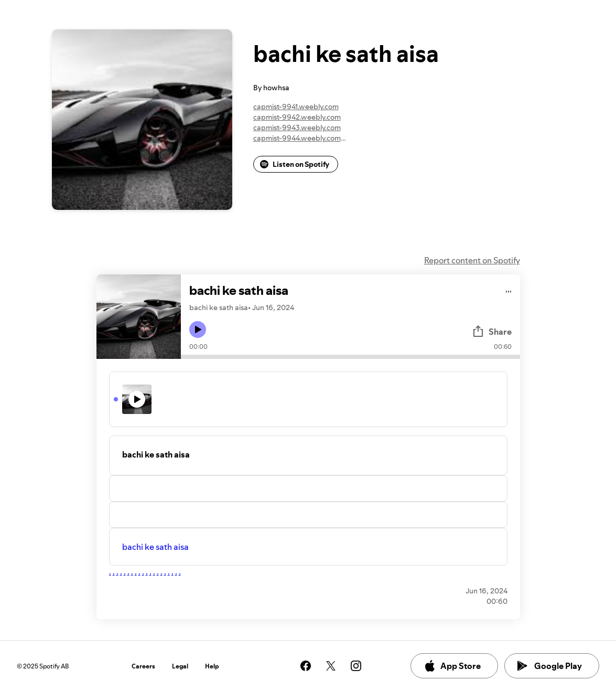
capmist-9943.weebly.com (297, 127)
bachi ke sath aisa (155, 547)
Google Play (550, 666)
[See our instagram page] (356, 666)
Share (492, 332)
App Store (452, 666)
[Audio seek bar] (350, 357)
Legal (180, 666)
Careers (143, 666)
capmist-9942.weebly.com (297, 117)
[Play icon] (198, 329)
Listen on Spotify (295, 164)
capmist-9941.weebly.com (296, 107)
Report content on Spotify (472, 260)
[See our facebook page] (306, 666)
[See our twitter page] (331, 666)
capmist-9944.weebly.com (297, 138)
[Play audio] (509, 290)
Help (212, 666)
